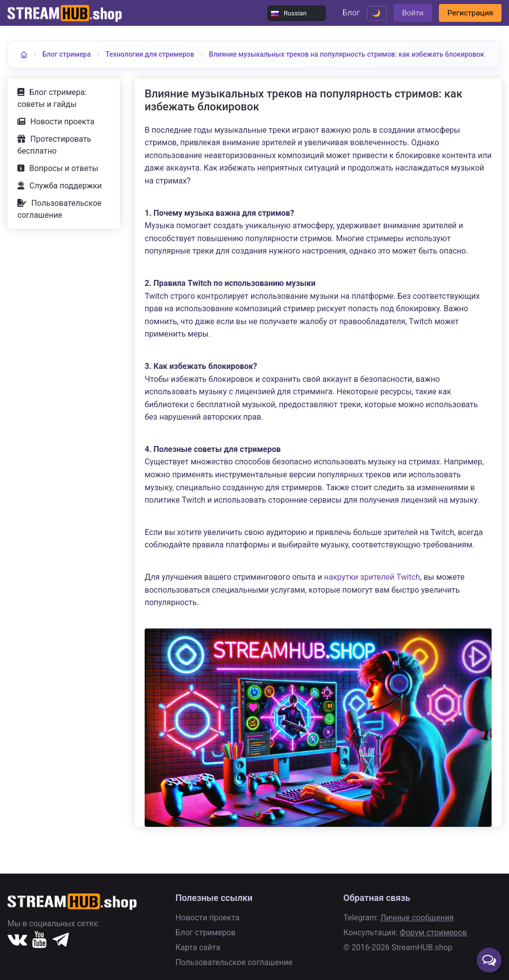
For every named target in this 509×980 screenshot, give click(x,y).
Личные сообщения (417, 918)
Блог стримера (69, 54)
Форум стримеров (433, 933)
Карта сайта (198, 947)
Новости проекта (62, 139)
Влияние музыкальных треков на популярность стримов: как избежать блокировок (170, 73)
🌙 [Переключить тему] (367, 13)
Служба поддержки (66, 203)
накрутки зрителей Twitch (372, 594)
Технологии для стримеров (158, 54)
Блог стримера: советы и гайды (52, 116)
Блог (340, 13)
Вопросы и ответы (64, 186)
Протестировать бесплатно (54, 162)
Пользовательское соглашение (59, 226)
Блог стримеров (206, 933)
